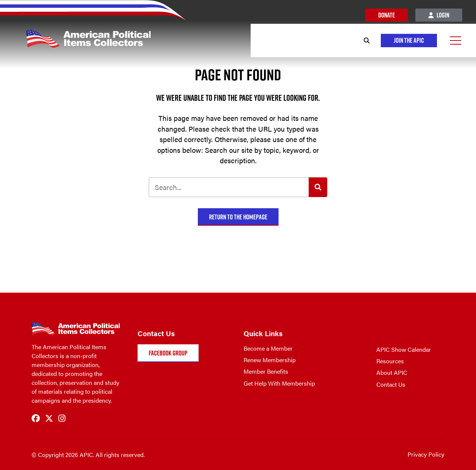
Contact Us (391, 384)
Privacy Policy (426, 454)
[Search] (367, 41)
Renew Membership (270, 360)
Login (439, 15)
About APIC (392, 372)
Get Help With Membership (279, 383)
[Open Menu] (456, 41)
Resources (390, 361)
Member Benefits (266, 371)
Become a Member (268, 348)
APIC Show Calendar (404, 349)
